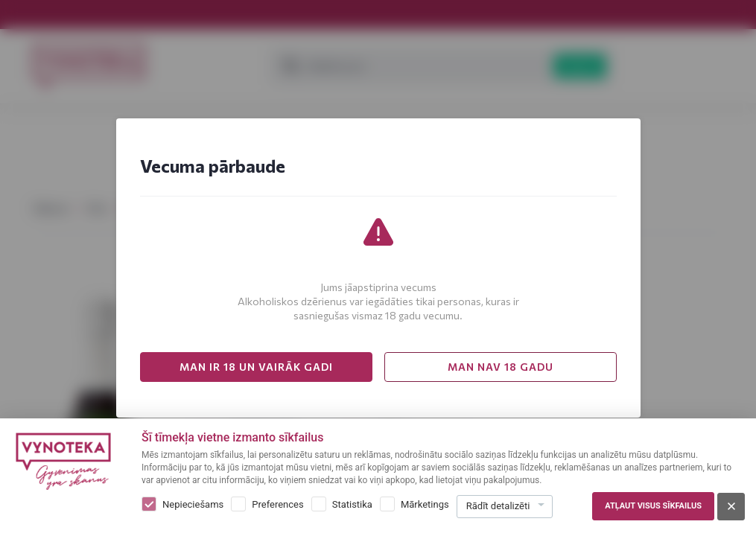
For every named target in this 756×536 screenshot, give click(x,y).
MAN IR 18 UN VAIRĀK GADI (256, 367)
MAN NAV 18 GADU (501, 367)
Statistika (352, 504)
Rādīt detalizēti (498, 506)
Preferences (277, 504)
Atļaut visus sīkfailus (653, 506)
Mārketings (425, 504)
